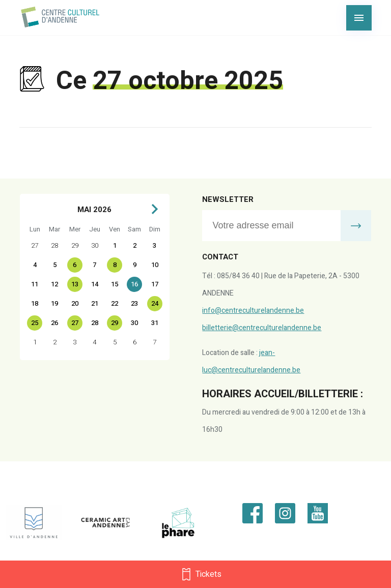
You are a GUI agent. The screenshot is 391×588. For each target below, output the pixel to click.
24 (155, 303)
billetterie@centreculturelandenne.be (262, 328)
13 (75, 284)
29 (115, 323)
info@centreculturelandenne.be (253, 311)
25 (35, 323)
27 (75, 323)
